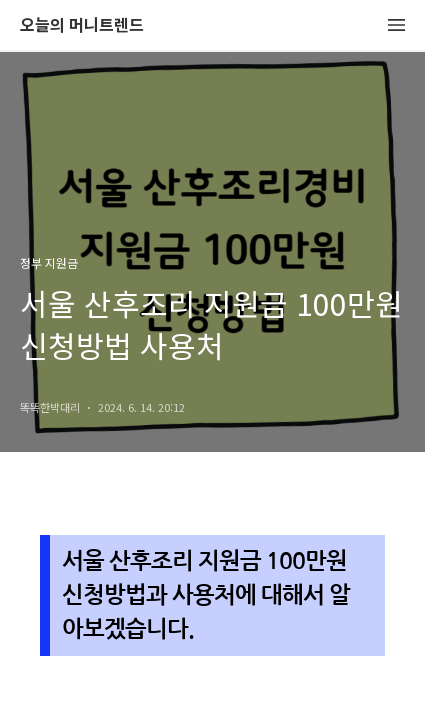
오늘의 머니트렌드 (82, 25)
